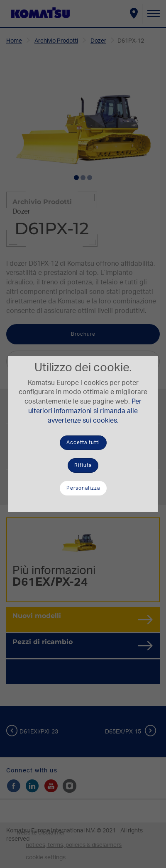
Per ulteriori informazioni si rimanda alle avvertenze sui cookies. (85, 411)
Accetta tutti (83, 442)
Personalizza (83, 488)
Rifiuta (83, 465)
